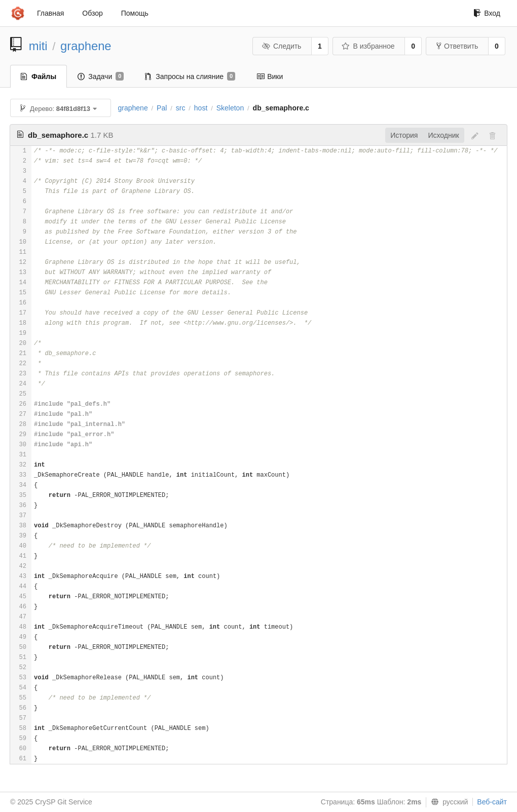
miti (38, 46)
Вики (270, 76)
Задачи (101, 76)
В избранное (368, 46)
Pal (162, 108)
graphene (86, 46)
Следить (281, 46)
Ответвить (457, 46)
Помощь (135, 13)
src (181, 108)
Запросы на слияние (190, 76)
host (201, 108)
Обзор (92, 13)
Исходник (443, 135)
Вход (487, 13)
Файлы (39, 76)
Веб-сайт (492, 802)
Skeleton (230, 108)
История (404, 135)
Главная (50, 13)
